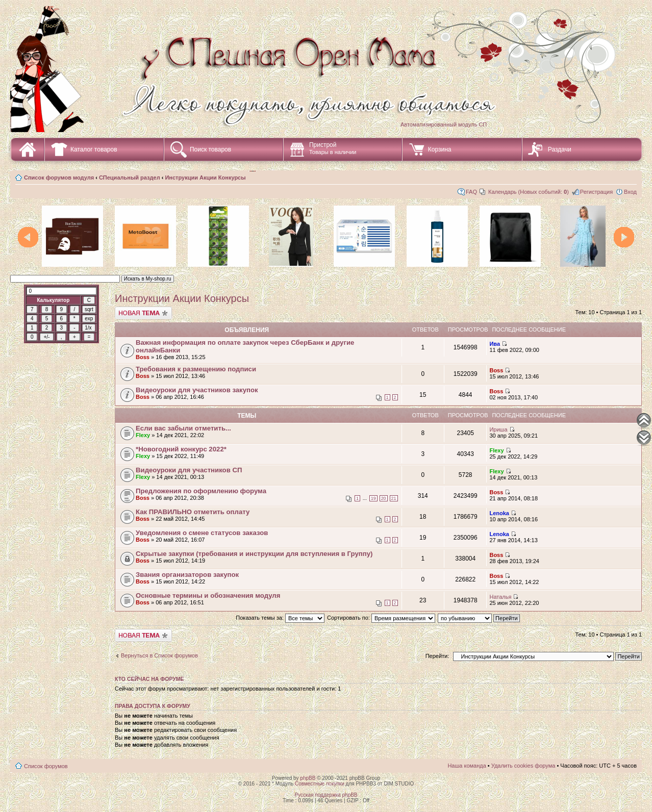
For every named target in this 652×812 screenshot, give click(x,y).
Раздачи (560, 149)
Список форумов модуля (59, 177)
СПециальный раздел (130, 177)
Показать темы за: (280, 618)
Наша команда (467, 766)
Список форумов (46, 766)
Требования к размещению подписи (196, 369)
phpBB (308, 778)
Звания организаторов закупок (187, 575)
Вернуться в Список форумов (159, 655)
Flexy (143, 435)
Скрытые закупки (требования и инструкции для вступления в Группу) (254, 554)
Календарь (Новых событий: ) (529, 192)
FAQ (471, 192)
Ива (495, 344)
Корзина (440, 149)
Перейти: (437, 656)
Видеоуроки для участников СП (189, 470)
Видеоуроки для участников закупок (197, 390)
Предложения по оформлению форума (201, 491)
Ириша (498, 429)
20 (384, 498)
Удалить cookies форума (523, 766)
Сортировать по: (381, 618)
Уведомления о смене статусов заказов (202, 533)
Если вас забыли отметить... (183, 428)
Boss (143, 357)
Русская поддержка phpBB (326, 795)
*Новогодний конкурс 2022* (181, 449)
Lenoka (499, 513)
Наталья (500, 597)
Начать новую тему (143, 313)
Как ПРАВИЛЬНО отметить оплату (193, 512)
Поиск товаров (210, 149)
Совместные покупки (320, 784)
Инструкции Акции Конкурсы (205, 177)
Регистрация (596, 192)
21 (394, 498)
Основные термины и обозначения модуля (208, 595)
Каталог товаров (94, 149)
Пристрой (333, 148)
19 (373, 498)
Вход (630, 192)
